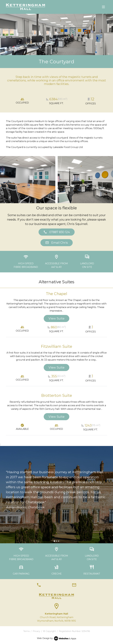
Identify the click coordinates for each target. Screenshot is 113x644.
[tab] (55, 201)
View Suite (56, 318)
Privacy (36, 631)
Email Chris (57, 243)
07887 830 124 (57, 232)
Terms (26, 631)
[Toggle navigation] (103, 7)
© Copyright (50, 631)
